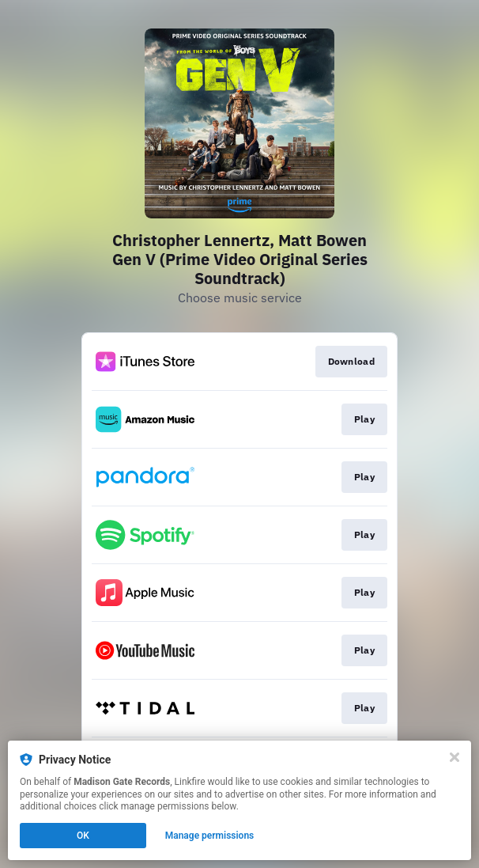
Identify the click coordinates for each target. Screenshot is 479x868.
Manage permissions (210, 836)
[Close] (454, 757)
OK (83, 836)
